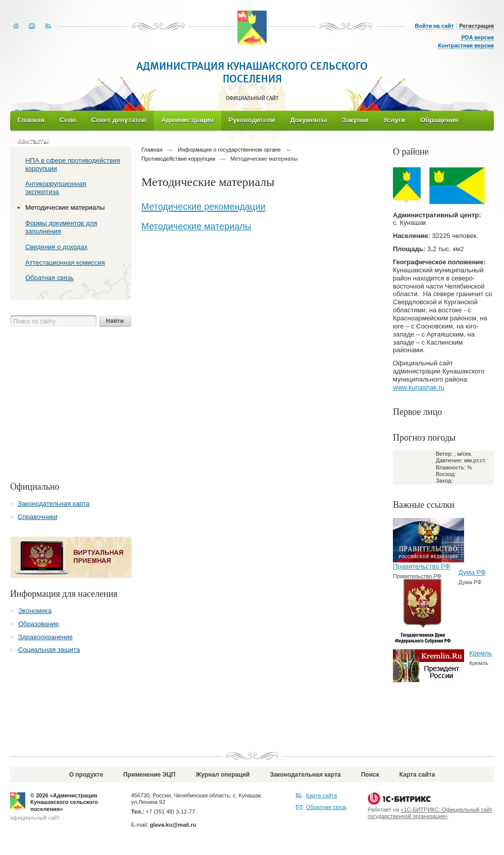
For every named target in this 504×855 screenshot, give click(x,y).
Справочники (38, 517)
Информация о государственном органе (229, 150)
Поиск (370, 775)
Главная (31, 120)
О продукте (86, 775)
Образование (39, 624)
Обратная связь (326, 807)
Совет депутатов (119, 120)
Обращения (439, 120)
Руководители (252, 120)
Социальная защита (49, 650)
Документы (308, 120)
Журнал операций (222, 775)
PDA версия (477, 37)
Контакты (33, 141)
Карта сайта (417, 775)
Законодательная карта (54, 504)
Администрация (187, 120)
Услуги (394, 120)
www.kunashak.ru (419, 387)
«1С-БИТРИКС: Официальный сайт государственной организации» (430, 813)
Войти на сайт (435, 26)
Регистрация (476, 26)
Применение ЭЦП (149, 775)
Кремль (481, 653)
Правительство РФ (421, 566)
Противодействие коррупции (178, 159)
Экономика (35, 611)
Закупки (355, 120)
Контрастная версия (466, 45)
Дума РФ (472, 572)
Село (68, 120)
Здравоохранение (45, 637)
